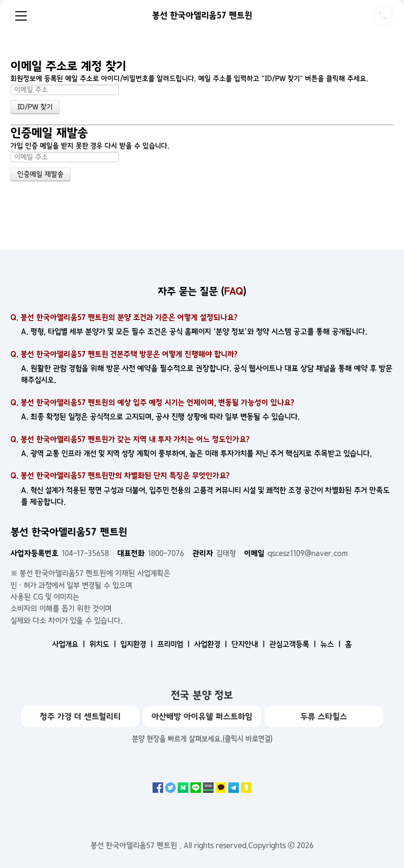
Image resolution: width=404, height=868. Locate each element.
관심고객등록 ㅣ (294, 644)
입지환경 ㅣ (138, 644)
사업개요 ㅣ (70, 644)
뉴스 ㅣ (332, 644)
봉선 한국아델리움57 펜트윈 (202, 15)
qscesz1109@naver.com (296, 553)
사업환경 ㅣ (212, 644)
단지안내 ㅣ (249, 644)
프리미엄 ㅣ (175, 644)
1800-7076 (151, 553)
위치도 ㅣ (104, 644)
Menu (21, 16)
